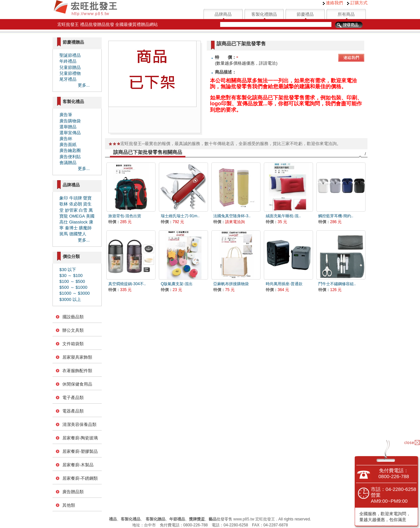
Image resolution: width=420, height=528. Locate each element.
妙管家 (71, 210)
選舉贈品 (68, 127)
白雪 (83, 210)
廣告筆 (66, 115)
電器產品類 (73, 411)
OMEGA (77, 216)
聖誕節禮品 (70, 55)
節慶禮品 (305, 14)
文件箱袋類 (73, 344)
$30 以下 (68, 270)
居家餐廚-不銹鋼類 (80, 478)
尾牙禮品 (68, 79)
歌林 (64, 204)
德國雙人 (78, 234)
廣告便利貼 (70, 157)
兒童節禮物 (70, 73)
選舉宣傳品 (70, 133)
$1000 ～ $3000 (75, 293)
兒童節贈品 (70, 67)
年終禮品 (68, 61)
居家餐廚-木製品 (78, 465)
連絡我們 (333, 3)
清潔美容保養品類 (79, 424)
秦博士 (71, 228)
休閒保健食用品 (77, 384)
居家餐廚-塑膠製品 (80, 451)
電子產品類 (73, 398)
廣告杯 (66, 139)
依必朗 (76, 204)
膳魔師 (85, 228)
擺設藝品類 (73, 317)
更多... (84, 85)
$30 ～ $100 (71, 275)
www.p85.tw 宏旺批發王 (254, 519)
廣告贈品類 (73, 492)
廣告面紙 (68, 145)
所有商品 (346, 14)
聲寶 (87, 198)
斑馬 (64, 234)
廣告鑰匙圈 (70, 150)
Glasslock (78, 222)
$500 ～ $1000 (73, 287)
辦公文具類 (73, 330)
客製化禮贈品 (264, 14)
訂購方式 (357, 3)
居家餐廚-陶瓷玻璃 (80, 438)
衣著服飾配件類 (77, 371)
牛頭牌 (76, 198)
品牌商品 (223, 14)
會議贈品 (68, 163)
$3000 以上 (70, 299)
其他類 (69, 505)
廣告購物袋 (70, 121)
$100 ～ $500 (72, 281)
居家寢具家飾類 (77, 357)
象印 (64, 198)
